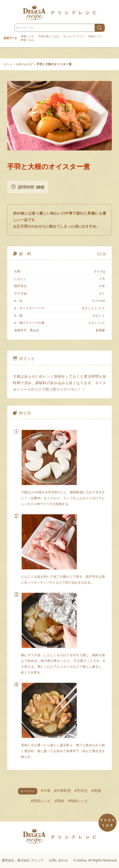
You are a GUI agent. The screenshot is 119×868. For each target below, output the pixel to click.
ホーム (8, 64)
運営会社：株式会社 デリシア (23, 860)
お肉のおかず (24, 64)
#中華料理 (63, 791)
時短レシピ (95, 36)
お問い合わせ (58, 860)
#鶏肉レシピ (78, 801)
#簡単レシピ (41, 801)
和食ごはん (28, 40)
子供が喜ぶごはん (49, 36)
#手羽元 (81, 791)
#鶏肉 (59, 801)
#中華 (46, 791)
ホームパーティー (74, 36)
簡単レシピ (28, 36)
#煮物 (96, 791)
